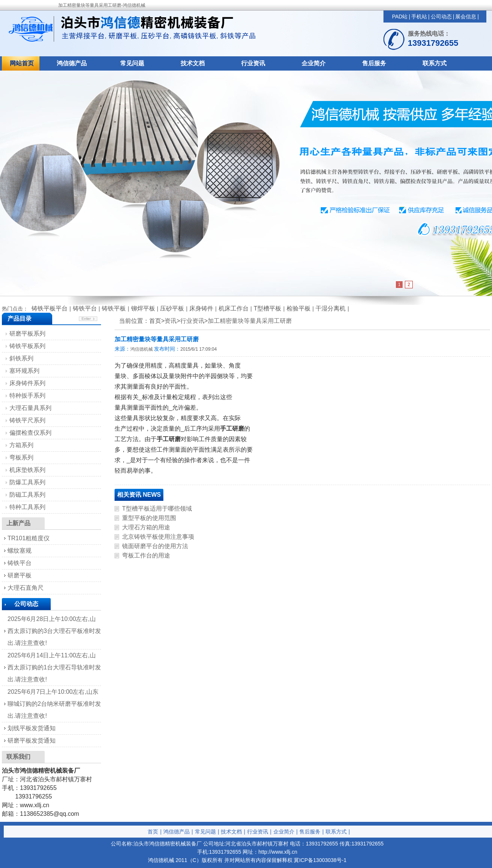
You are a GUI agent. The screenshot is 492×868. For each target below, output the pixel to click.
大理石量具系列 (30, 408)
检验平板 (299, 308)
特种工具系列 (27, 507)
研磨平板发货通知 (32, 741)
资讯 (171, 321)
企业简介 (314, 63)
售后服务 (374, 63)
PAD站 (400, 17)
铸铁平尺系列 (27, 420)
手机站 (419, 17)
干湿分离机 (331, 308)
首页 (153, 832)
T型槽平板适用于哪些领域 (157, 509)
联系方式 (435, 63)
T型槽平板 (267, 308)
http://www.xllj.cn (278, 852)
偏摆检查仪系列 (30, 433)
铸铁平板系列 (27, 346)
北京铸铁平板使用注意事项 (158, 537)
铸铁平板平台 (50, 308)
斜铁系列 (21, 358)
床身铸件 (201, 308)
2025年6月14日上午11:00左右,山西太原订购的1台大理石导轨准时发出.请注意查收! (54, 667)
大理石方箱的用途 (146, 527)
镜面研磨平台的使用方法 (155, 546)
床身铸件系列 (27, 383)
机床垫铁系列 (27, 470)
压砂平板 (172, 308)
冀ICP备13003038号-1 (320, 860)
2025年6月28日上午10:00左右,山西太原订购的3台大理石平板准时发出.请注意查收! (54, 631)
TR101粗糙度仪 (29, 538)
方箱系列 (21, 445)
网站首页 (22, 63)
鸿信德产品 (72, 63)
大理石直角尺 (26, 588)
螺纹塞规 (20, 551)
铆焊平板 (143, 308)
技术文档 (193, 63)
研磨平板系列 (27, 334)
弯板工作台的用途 (146, 555)
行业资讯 (253, 63)
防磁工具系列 (27, 495)
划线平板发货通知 (32, 728)
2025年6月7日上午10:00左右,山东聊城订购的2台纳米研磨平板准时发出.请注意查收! (54, 704)
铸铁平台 (85, 308)
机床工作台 (234, 308)
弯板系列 (21, 457)
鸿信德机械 (142, 349)
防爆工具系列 (27, 482)
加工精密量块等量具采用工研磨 (250, 321)
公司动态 (441, 17)
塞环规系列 (24, 371)
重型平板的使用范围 (149, 518)
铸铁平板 (114, 308)
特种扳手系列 (27, 396)
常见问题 (132, 63)
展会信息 (466, 17)
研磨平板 (20, 575)
